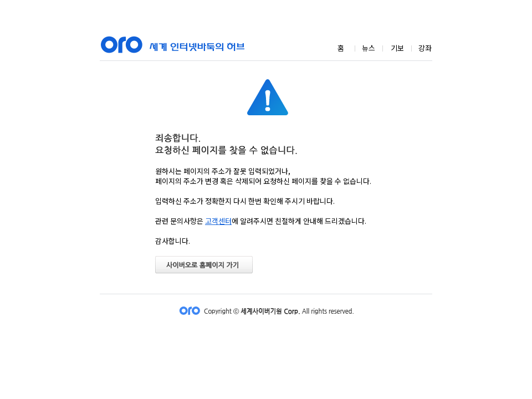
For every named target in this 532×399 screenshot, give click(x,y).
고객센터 (218, 221)
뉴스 (369, 48)
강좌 (425, 48)
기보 (397, 48)
